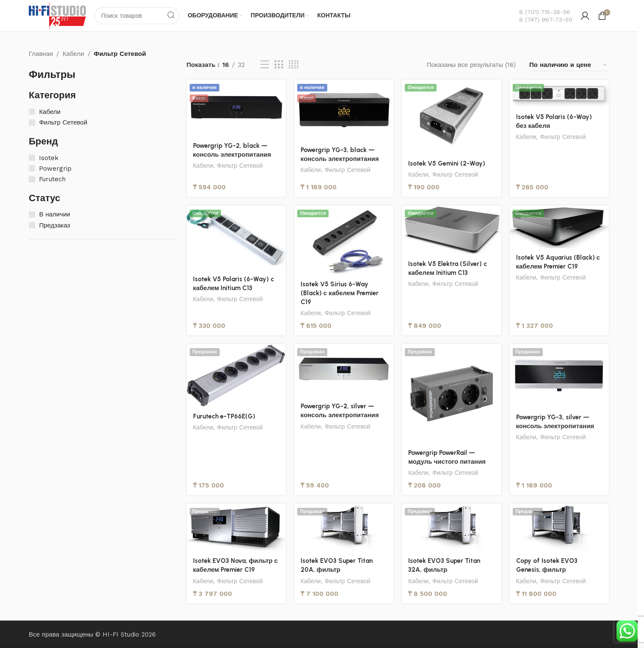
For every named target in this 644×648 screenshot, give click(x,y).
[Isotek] (32, 158)
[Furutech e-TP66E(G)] (236, 376)
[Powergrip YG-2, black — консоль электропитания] (236, 108)
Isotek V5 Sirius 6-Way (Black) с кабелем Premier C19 (340, 293)
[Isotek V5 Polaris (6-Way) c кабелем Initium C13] (236, 238)
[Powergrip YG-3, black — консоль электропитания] (344, 110)
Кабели (73, 54)
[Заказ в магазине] (569, 65)
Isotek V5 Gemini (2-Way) (447, 163)
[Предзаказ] (32, 225)
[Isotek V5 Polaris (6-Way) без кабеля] (559, 94)
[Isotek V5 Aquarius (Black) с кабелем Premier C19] (559, 227)
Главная (41, 54)
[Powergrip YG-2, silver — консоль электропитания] (344, 371)
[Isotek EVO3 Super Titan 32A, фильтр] (451, 528)
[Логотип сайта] (58, 15)
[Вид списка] (265, 65)
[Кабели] (32, 112)
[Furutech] (32, 179)
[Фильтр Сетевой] (32, 123)
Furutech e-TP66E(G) (224, 416)
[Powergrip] (32, 168)
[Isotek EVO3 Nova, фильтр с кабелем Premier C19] (236, 528)
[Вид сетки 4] (294, 65)
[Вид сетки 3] (279, 65)
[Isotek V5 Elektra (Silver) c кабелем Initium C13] (451, 230)
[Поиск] (137, 16)
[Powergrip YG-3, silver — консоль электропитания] (559, 376)
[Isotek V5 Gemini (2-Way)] (451, 117)
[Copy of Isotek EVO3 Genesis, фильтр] (559, 528)
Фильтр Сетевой (240, 166)
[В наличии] (32, 215)
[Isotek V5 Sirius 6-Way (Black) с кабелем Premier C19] (344, 240)
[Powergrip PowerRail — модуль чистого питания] (451, 394)
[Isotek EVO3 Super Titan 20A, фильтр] (344, 528)
